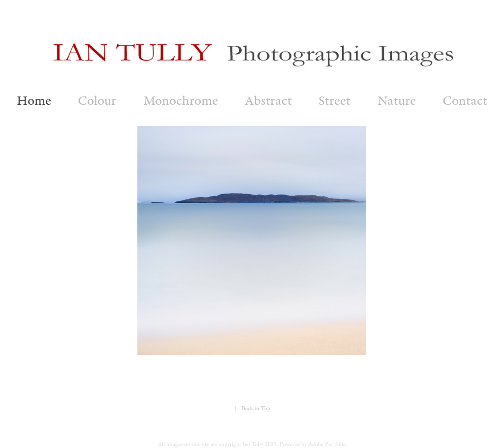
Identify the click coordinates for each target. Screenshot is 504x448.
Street (334, 101)
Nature (397, 101)
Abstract (268, 101)
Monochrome (181, 101)
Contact (465, 101)
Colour (97, 101)
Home (34, 101)
